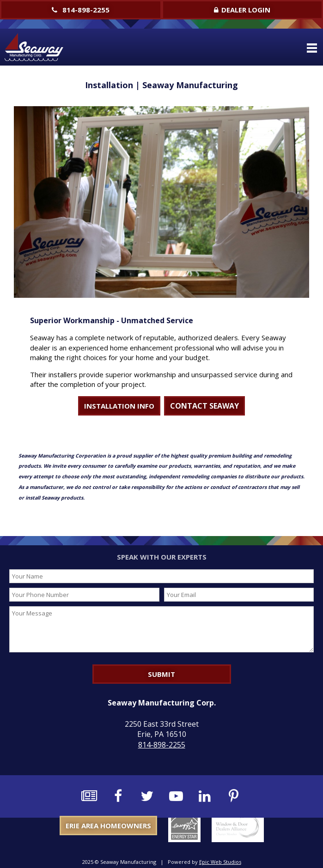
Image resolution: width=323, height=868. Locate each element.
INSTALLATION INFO (119, 406)
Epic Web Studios (220, 862)
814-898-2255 (81, 10)
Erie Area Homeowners (108, 826)
